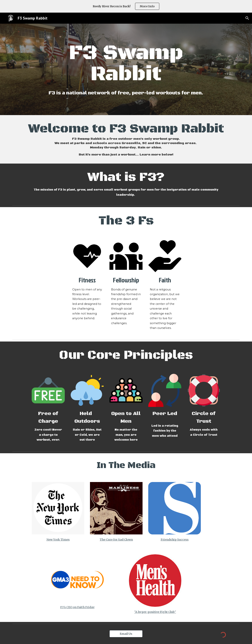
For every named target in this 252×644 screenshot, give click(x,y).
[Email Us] (126, 634)
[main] (126, 64)
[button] (247, 18)
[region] (126, 6)
